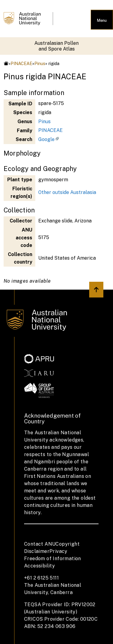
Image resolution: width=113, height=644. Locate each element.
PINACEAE (21, 63)
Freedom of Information (53, 559)
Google (46, 139)
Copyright (67, 544)
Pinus (40, 63)
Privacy (58, 551)
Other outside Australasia (67, 192)
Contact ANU (40, 544)
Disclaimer (37, 551)
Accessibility (39, 566)
